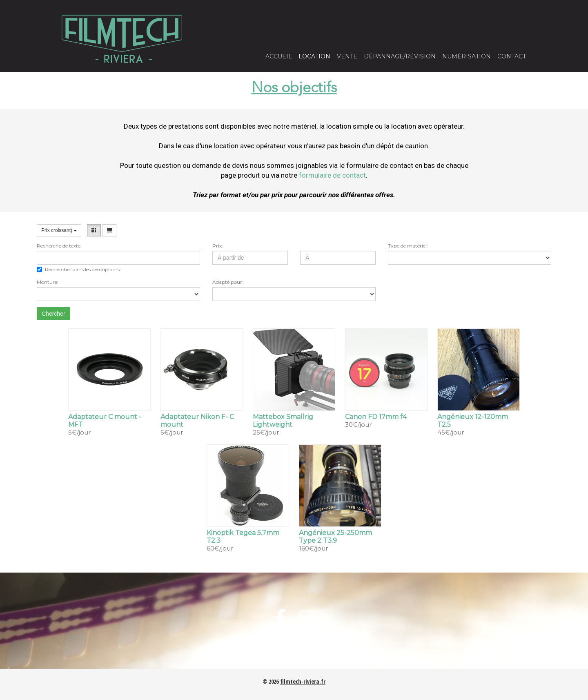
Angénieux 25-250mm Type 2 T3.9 (335, 537)
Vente (347, 56)
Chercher (53, 314)
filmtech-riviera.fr (303, 681)
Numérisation (467, 56)
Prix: (218, 246)
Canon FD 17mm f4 (376, 417)
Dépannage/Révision (400, 56)
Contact (512, 56)
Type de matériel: (408, 246)
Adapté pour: (228, 282)
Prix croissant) (59, 230)
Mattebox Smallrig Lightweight (283, 421)
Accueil (279, 56)
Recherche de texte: (59, 246)
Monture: (48, 282)
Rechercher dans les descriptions (78, 269)
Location (314, 56)
